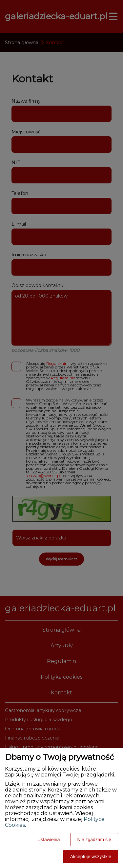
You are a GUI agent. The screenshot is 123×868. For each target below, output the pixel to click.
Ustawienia (49, 840)
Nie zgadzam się (94, 840)
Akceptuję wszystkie (91, 857)
